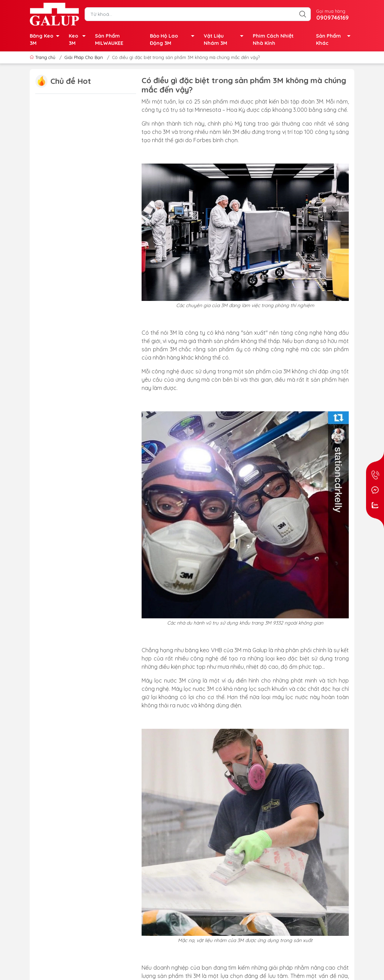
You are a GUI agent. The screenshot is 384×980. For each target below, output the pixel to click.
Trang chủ (43, 57)
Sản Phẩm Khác (335, 40)
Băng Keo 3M (46, 40)
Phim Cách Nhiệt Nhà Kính (273, 40)
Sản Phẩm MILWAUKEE (109, 40)
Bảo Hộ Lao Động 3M (174, 40)
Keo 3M (79, 40)
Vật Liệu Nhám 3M (225, 40)
